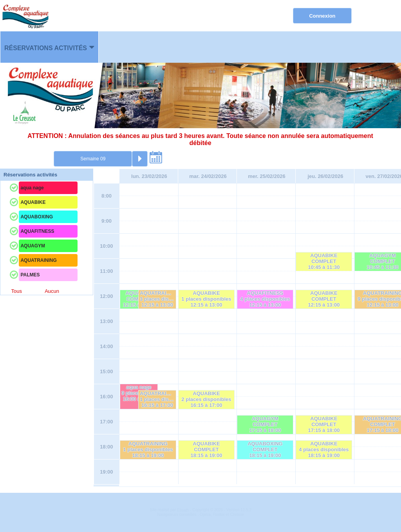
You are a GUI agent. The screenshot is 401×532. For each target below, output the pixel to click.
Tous (16, 291)
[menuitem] (49, 47)
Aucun (52, 291)
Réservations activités (46, 48)
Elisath (183, 510)
